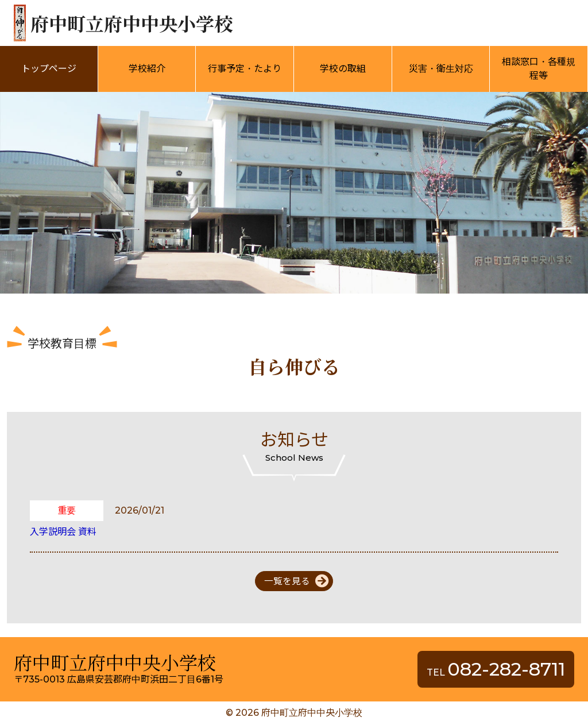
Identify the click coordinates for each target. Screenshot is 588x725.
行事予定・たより (245, 69)
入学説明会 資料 (63, 532)
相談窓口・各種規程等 (539, 69)
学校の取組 (343, 69)
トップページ (49, 69)
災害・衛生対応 (441, 69)
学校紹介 (147, 69)
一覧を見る (287, 581)
